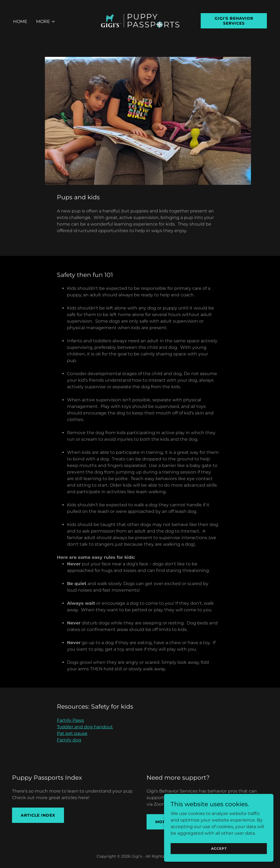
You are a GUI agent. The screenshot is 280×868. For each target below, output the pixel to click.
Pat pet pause (72, 733)
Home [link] (20, 21)
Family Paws (70, 720)
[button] (46, 22)
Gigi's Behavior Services (234, 21)
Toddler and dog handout (85, 727)
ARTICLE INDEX (38, 815)
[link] (140, 20)
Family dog (69, 740)
